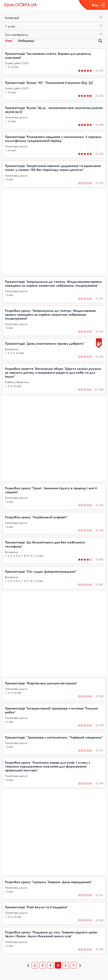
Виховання (11, 349)
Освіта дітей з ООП (17, 63)
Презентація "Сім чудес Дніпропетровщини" (41, 571)
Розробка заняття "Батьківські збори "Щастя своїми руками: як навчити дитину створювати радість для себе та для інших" (53, 372)
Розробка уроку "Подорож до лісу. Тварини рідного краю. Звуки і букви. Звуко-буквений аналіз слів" (51, 934)
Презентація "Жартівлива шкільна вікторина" (41, 683)
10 (31, 556)
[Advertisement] (54, 232)
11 (35, 556)
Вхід (98, 5)
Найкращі (26, 41)
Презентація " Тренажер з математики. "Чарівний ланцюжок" (54, 737)
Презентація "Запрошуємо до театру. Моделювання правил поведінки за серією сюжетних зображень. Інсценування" (54, 283)
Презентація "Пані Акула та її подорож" (36, 907)
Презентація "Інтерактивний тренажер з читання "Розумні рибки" (51, 710)
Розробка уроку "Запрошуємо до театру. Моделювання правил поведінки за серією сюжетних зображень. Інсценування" (50, 314)
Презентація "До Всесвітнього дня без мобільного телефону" (45, 544)
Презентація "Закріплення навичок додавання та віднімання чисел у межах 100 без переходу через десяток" (53, 168)
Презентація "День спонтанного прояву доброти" (45, 343)
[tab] (54, 18)
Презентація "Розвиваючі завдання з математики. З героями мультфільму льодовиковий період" (53, 139)
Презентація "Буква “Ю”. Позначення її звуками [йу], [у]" (49, 83)
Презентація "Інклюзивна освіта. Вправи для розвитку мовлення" (48, 56)
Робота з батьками (17, 382)
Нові (9, 41)
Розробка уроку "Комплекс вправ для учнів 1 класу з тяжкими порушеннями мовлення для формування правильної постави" (48, 766)
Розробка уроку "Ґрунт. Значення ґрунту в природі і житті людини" (51, 490)
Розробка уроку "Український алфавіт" (36, 517)
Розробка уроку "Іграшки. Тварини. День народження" (48, 882)
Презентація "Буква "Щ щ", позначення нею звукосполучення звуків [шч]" (54, 110)
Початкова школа (16, 117)
